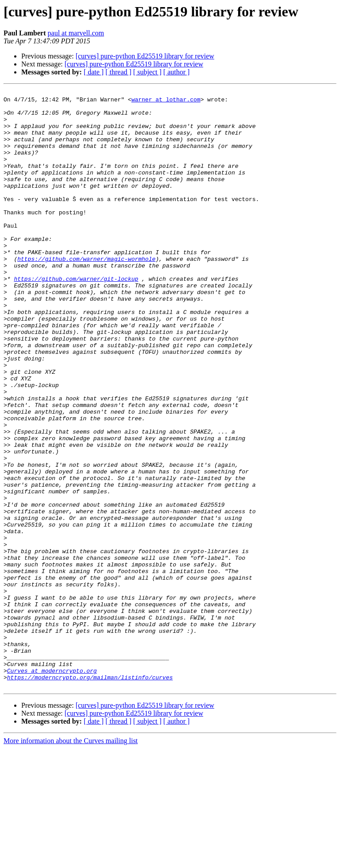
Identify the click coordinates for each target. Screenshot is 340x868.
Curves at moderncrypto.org (52, 787)
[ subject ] (147, 72)
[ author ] (177, 72)
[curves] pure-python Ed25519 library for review (145, 56)
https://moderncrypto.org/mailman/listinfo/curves (90, 795)
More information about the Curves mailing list (71, 860)
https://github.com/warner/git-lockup (76, 317)
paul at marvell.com (76, 33)
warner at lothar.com (166, 102)
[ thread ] (118, 72)
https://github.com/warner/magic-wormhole (86, 293)
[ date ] (94, 72)
